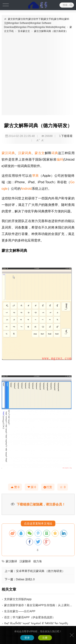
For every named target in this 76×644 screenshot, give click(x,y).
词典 (55, 153)
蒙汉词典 (8, 153)
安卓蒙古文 (24, 31)
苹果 (36, 176)
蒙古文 (40, 153)
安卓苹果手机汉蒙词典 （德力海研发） (41, 571)
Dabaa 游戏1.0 (25, 579)
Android (26, 189)
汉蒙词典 (25, 153)
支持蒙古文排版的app (18, 599)
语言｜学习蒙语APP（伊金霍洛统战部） (30, 617)
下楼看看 (67, 136)
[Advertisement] (38, 73)
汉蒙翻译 (25, 561)
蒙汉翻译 (11, 561)
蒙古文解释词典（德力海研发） (51, 31)
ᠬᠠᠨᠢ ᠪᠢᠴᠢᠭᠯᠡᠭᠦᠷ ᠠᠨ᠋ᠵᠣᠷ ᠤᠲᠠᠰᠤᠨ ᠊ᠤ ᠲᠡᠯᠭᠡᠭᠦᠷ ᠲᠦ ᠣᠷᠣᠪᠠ (36, 623)
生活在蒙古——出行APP (20, 611)
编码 (60, 159)
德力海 (37, 561)
